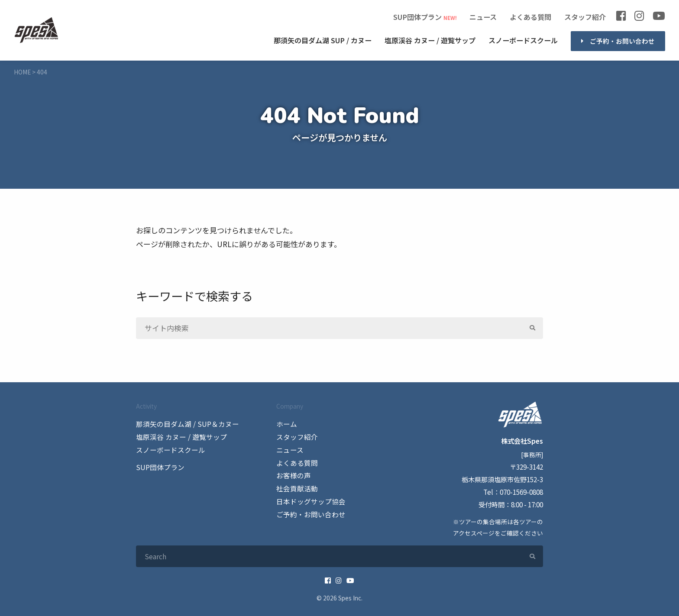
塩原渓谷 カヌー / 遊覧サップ (178, 436)
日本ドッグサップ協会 (309, 500)
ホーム (286, 424)
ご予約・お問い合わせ (622, 41)
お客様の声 (293, 474)
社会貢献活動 (296, 487)
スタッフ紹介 (585, 17)
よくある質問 (530, 17)
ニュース (483, 17)
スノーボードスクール (523, 40)
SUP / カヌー (323, 40)
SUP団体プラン (417, 17)
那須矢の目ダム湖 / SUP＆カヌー (184, 424)
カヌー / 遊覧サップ (430, 40)
